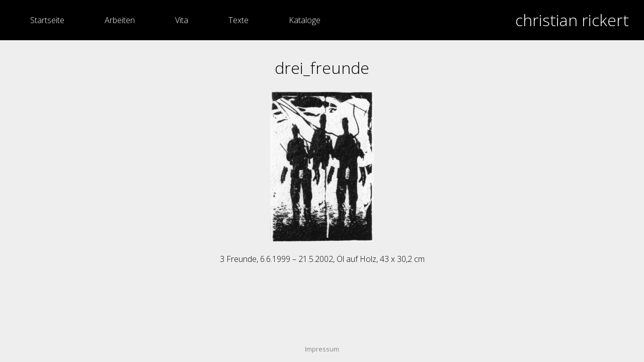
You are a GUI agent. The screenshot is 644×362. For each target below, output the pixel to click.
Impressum (322, 349)
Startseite (47, 20)
